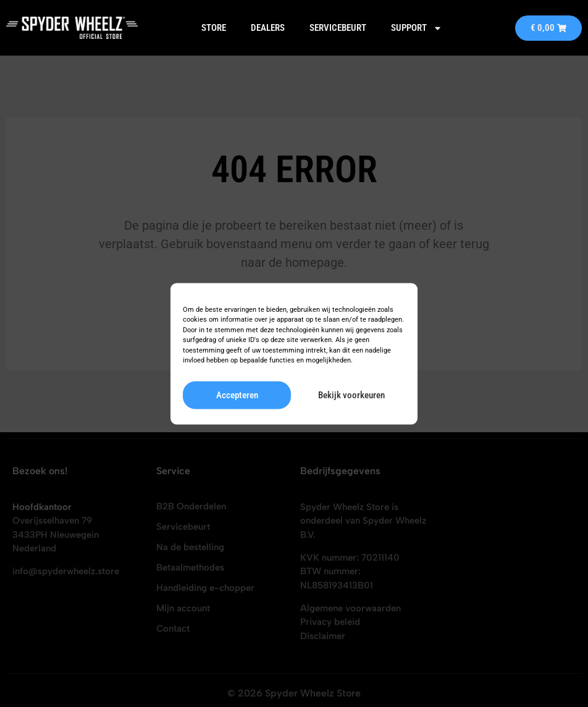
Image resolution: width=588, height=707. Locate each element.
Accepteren (237, 395)
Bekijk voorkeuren (351, 395)
